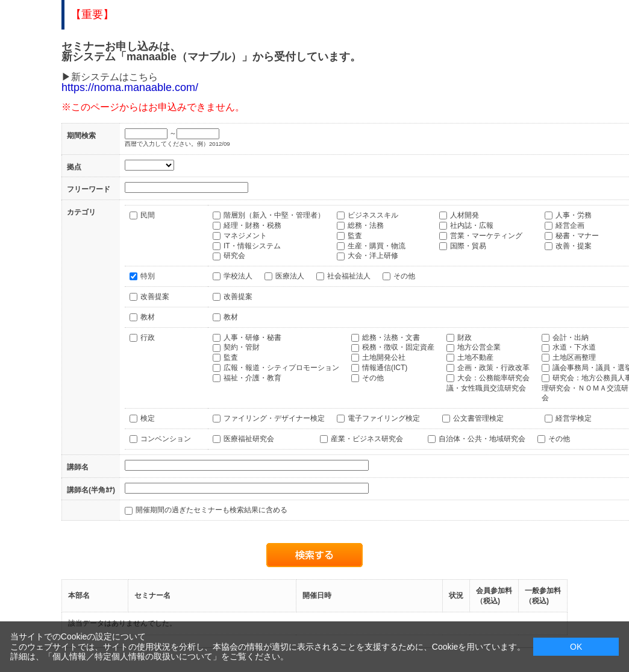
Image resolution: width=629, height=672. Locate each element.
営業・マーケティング (486, 236)
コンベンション (166, 439)
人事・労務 (574, 215)
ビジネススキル (373, 215)
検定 (148, 418)
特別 (148, 276)
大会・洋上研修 (373, 256)
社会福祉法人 (349, 276)
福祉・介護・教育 (252, 378)
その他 (404, 276)
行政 (148, 338)
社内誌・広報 (472, 225)
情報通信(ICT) (385, 368)
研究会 (234, 256)
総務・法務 (366, 225)
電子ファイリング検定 (384, 418)
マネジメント (245, 236)
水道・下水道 (574, 347)
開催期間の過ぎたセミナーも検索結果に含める (211, 510)
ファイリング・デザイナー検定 (274, 418)
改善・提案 (574, 246)
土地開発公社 (384, 357)
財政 (465, 338)
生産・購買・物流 (377, 246)
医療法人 (290, 276)
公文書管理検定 (478, 418)
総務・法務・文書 (391, 338)
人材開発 (465, 215)
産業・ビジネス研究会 (367, 439)
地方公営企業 (479, 347)
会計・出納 (571, 338)
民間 (148, 215)
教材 (148, 317)
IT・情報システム (252, 246)
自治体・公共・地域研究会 (482, 439)
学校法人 (238, 276)
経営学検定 (574, 418)
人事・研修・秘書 (252, 338)
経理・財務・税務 (252, 225)
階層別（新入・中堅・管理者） (274, 215)
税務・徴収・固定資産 (398, 347)
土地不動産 (475, 357)
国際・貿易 (468, 246)
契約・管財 (242, 347)
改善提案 (155, 297)
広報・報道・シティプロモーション (281, 368)
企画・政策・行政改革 (493, 368)
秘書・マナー (577, 236)
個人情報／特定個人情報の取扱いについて (133, 656)
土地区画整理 (574, 357)
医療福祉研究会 (249, 439)
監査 (355, 236)
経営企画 (570, 225)
